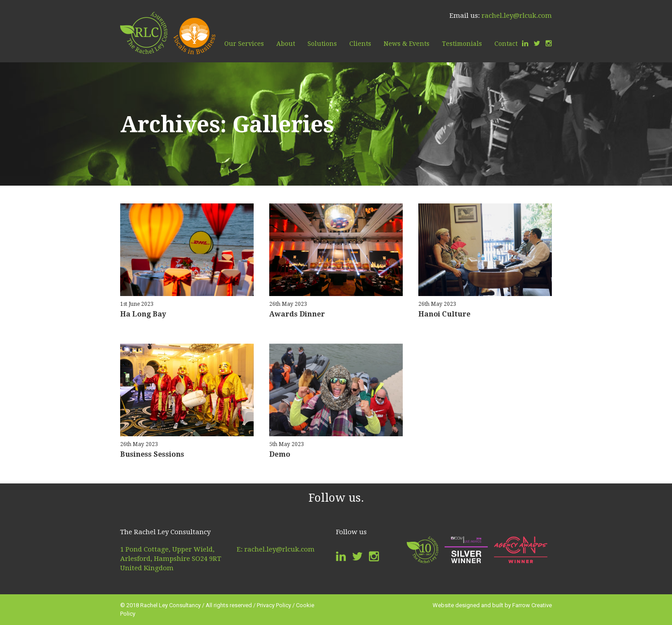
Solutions (322, 44)
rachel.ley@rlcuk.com (517, 16)
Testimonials (462, 44)
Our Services (244, 44)
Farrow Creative (532, 605)
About (286, 44)
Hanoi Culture (444, 314)
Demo (280, 454)
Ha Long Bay (143, 314)
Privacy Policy (274, 605)
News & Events (407, 44)
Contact (506, 44)
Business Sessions (152, 454)
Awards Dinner (297, 314)
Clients (360, 44)
